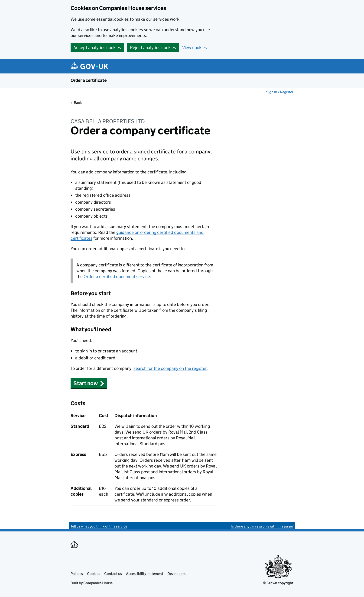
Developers (176, 574)
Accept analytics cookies (97, 48)
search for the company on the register (170, 368)
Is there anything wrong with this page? (262, 526)
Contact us (113, 574)
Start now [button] (89, 383)
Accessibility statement (145, 574)
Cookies (94, 574)
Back (78, 103)
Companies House (98, 583)
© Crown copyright (278, 583)
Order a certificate (89, 80)
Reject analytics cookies (153, 48)
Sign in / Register (280, 92)
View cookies (195, 48)
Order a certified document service (117, 277)
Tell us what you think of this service (99, 526)
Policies (77, 574)
